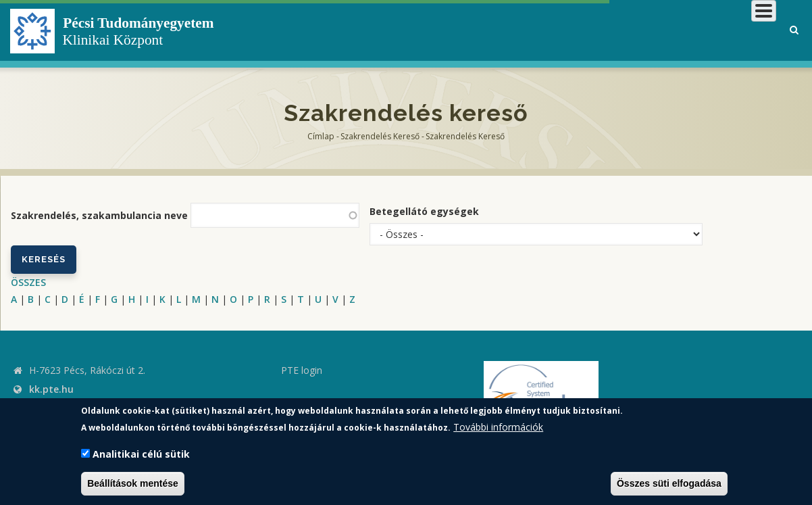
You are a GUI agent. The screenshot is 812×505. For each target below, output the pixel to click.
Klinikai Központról (416, 30)
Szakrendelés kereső (380, 136)
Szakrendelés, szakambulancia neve (99, 215)
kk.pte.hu (51, 389)
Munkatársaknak (722, 30)
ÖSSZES (28, 282)
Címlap (321, 136)
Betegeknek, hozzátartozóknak (573, 30)
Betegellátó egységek (424, 211)
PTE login (302, 370)
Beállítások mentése (133, 483)
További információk (498, 427)
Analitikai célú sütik (141, 454)
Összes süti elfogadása (669, 483)
